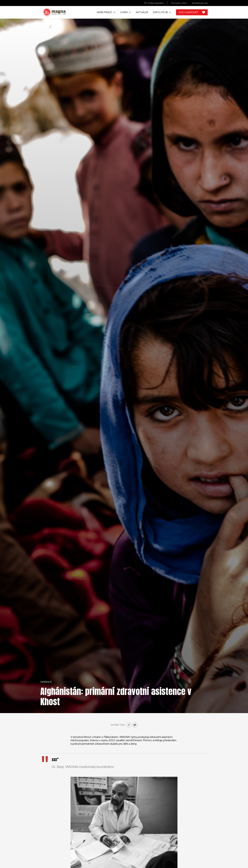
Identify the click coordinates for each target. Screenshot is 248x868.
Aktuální (142, 12)
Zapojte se (160, 12)
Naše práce (104, 12)
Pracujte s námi (179, 3)
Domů (44, 27)
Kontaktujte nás (200, 3)
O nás (124, 12)
